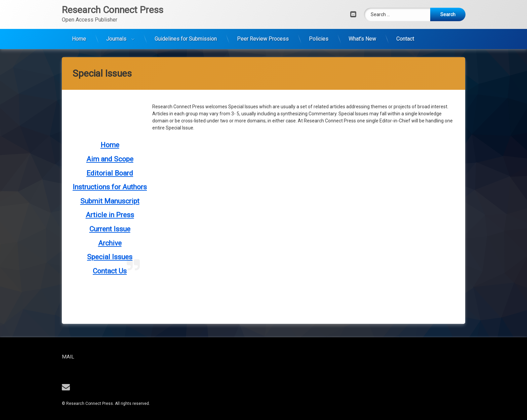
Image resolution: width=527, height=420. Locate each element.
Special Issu (106, 195)
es (129, 195)
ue (127, 167)
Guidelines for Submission (186, 27)
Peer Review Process (263, 27)
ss (130, 153)
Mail (88, 357)
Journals (116, 27)
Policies (319, 27)
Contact (405, 27)
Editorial (100, 111)
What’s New (362, 27)
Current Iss (106, 167)
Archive (110, 181)
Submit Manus (103, 139)
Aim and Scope (110, 97)
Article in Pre (106, 153)
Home (79, 27)
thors (139, 125)
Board (124, 111)
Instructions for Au (102, 125)
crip (131, 139)
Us (123, 209)
